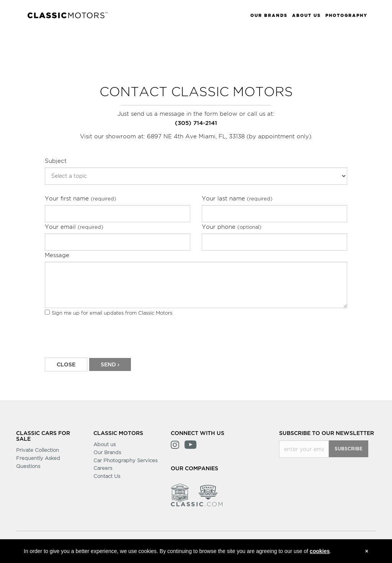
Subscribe (349, 449)
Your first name (81, 198)
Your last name (237, 198)
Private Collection (38, 450)
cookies (320, 551)
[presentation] (103, 340)
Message (57, 255)
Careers (103, 468)
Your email (74, 227)
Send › (110, 365)
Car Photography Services (125, 460)
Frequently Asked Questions (38, 462)
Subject (56, 161)
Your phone (232, 227)
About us (105, 444)
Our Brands (107, 452)
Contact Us (107, 476)
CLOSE (66, 365)
